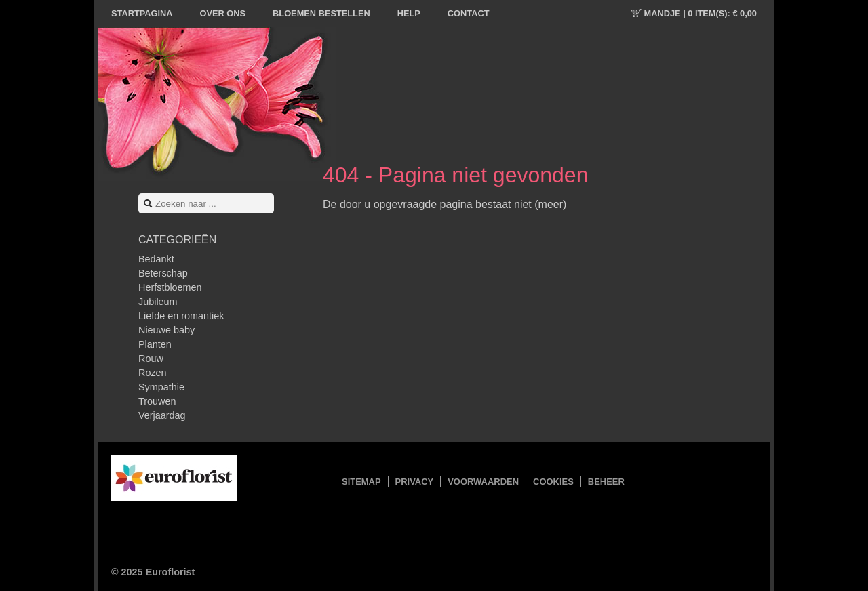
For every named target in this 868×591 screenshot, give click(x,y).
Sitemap (361, 482)
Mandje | (701, 13)
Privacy (415, 482)
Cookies (553, 482)
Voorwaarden (483, 482)
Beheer (606, 482)
